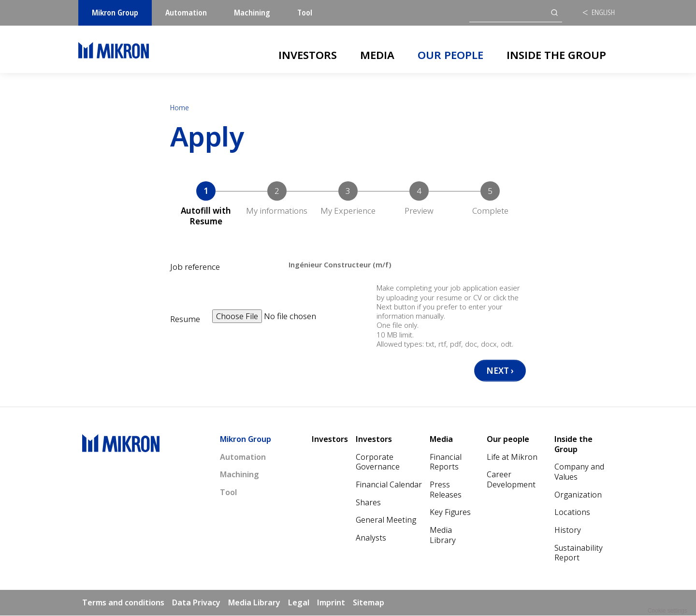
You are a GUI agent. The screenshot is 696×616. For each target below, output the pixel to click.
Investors (308, 55)
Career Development (511, 480)
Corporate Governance (378, 462)
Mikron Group (115, 13)
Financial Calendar (389, 485)
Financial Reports (446, 462)
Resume (185, 319)
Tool (305, 13)
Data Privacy (196, 603)
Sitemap (369, 603)
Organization (578, 495)
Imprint (331, 603)
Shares (368, 503)
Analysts (371, 538)
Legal (299, 603)
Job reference (195, 267)
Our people (450, 55)
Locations (572, 513)
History (568, 530)
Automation (186, 13)
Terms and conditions (123, 603)
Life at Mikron (512, 457)
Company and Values (579, 472)
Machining (252, 13)
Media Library (443, 535)
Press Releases (446, 490)
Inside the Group (556, 55)
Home (180, 108)
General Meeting (386, 520)
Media (377, 55)
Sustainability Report (579, 553)
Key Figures (450, 513)
